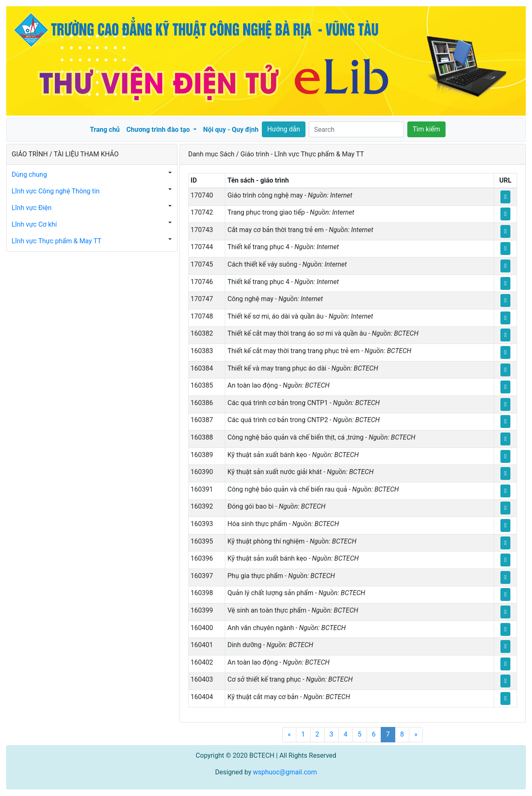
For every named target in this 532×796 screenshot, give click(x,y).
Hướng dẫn (284, 129)
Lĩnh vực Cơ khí (34, 224)
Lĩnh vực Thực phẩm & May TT (57, 241)
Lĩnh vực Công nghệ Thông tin (56, 191)
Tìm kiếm (426, 129)
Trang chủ (105, 130)
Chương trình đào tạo (159, 130)
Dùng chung (29, 174)
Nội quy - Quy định (231, 130)
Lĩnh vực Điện (32, 208)
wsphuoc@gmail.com (285, 772)
